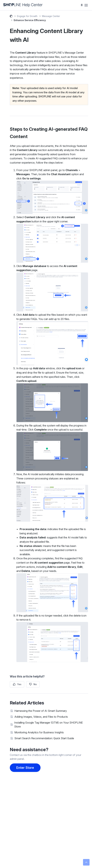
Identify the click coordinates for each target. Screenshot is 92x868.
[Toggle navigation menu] (86, 5)
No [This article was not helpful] (35, 684)
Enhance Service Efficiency (30, 20)
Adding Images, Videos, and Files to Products (41, 717)
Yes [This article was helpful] (19, 684)
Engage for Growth (27, 16)
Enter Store (25, 768)
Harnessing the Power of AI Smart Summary (41, 711)
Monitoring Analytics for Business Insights (39, 732)
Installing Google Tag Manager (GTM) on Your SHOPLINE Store (49, 725)
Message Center (51, 16)
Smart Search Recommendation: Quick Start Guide (44, 738)
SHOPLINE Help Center (11, 17)
